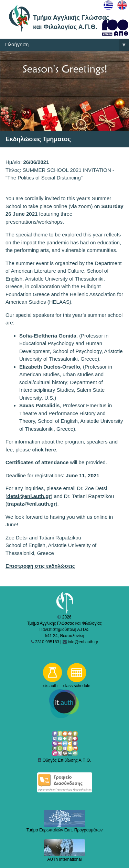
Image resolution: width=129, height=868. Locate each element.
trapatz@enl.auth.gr (31, 504)
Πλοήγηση (67, 45)
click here (44, 450)
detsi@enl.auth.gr (29, 496)
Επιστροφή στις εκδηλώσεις (40, 566)
